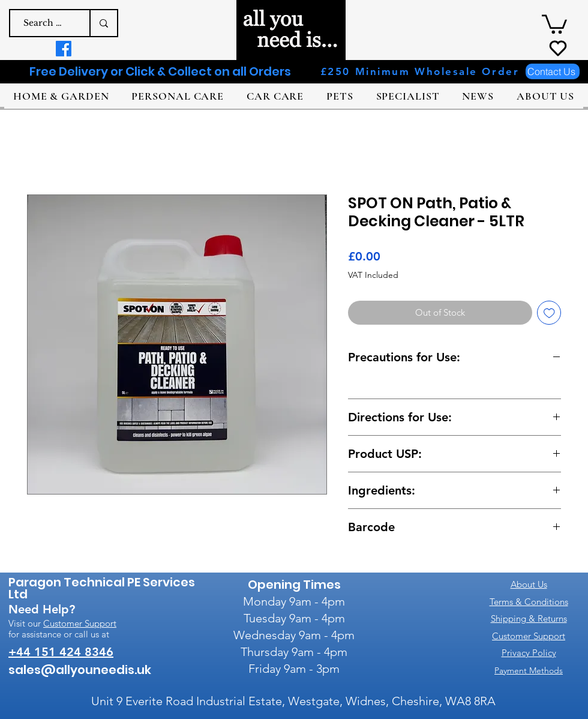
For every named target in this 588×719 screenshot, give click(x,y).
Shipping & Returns (529, 618)
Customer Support (80, 623)
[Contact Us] (553, 71)
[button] (554, 23)
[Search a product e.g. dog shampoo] (44, 23)
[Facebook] (64, 49)
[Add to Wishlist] (549, 313)
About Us (529, 584)
